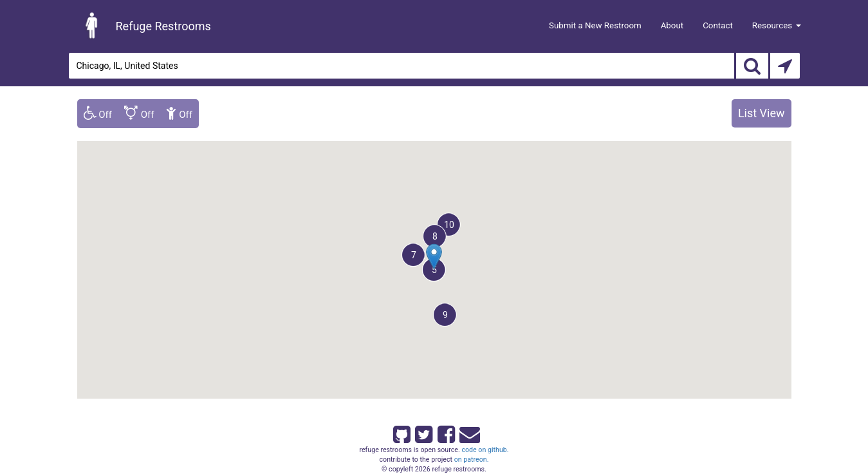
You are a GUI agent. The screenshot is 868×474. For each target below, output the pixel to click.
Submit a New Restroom (595, 25)
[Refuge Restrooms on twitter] (423, 432)
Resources (777, 25)
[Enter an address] (402, 66)
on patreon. (472, 460)
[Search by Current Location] (785, 66)
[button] (413, 255)
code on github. (485, 450)
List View (762, 113)
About (672, 25)
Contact (718, 25)
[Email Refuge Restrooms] (467, 432)
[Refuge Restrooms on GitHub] (401, 432)
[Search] (752, 66)
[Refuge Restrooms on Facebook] (445, 432)
